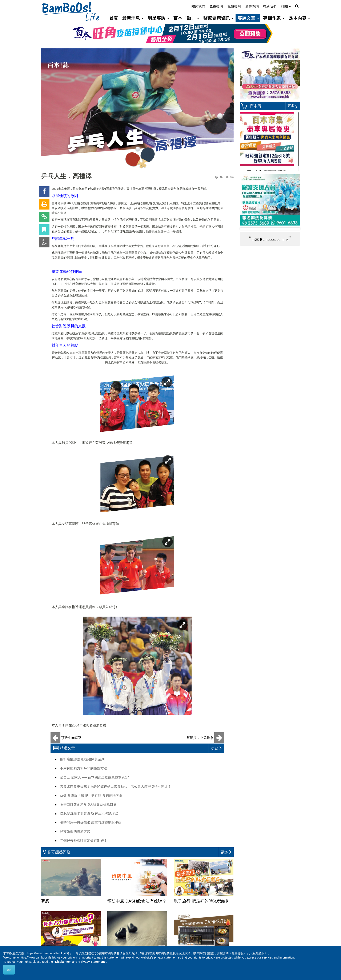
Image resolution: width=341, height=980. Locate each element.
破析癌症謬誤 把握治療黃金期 (82, 759)
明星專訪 (158, 18)
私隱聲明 (234, 6)
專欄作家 (274, 18)
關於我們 (198, 6)
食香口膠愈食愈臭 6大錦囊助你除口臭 (88, 804)
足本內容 (299, 18)
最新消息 (133, 18)
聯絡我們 (270, 6)
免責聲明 (216, 6)
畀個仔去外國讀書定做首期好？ (84, 840)
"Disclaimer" (63, 962)
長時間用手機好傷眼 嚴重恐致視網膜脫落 (91, 822)
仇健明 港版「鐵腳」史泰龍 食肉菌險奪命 (91, 795)
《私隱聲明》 (259, 953)
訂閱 (286, 6)
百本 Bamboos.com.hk (270, 240)
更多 (293, 106)
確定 (9, 970)
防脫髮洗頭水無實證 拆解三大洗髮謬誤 (89, 813)
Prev (246, 229)
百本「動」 (186, 18)
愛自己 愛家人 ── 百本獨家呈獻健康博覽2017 (95, 777)
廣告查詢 (252, 6)
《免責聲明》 (237, 953)
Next (293, 229)
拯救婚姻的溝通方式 (75, 831)
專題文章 (248, 18)
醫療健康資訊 (218, 18)
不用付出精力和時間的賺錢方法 (84, 768)
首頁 (114, 18)
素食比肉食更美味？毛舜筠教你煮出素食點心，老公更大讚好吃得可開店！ (116, 786)
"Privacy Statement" (92, 962)
